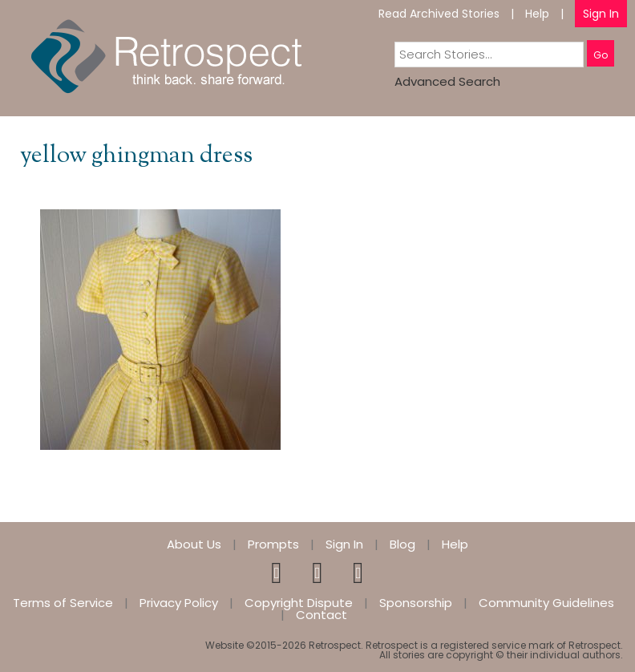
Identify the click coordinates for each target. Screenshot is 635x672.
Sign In (601, 14)
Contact (322, 615)
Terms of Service (63, 603)
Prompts (273, 544)
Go (601, 55)
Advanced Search (447, 81)
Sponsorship (416, 603)
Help (537, 14)
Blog (402, 544)
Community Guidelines (546, 603)
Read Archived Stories (439, 14)
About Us (194, 544)
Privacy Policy (179, 603)
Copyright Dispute (299, 603)
